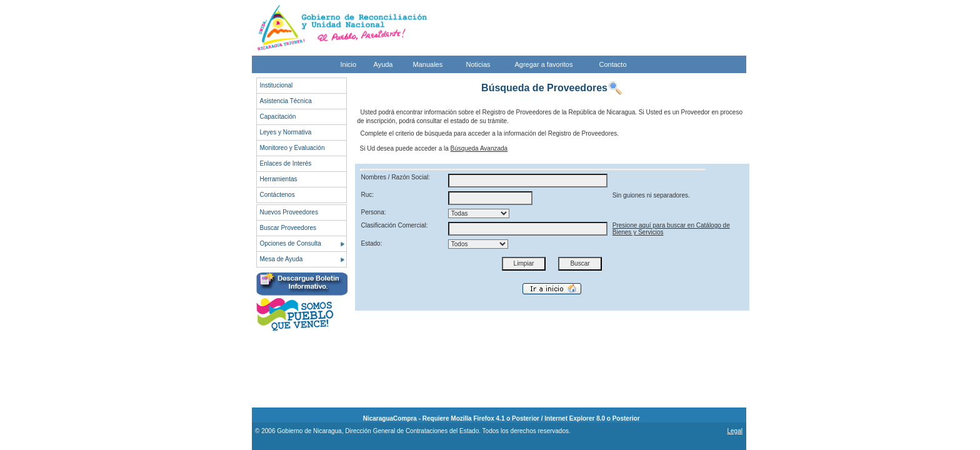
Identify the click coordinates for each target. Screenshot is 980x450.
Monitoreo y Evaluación (292, 148)
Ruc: (368, 195)
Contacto (613, 64)
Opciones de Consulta (291, 243)
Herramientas (279, 179)
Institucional (277, 85)
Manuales (428, 64)
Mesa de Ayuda (282, 259)
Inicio (349, 64)
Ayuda (383, 64)
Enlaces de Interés (286, 163)
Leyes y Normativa (286, 132)
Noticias (478, 64)
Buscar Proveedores (288, 228)
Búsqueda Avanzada (479, 148)
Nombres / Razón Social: (396, 177)
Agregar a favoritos (544, 64)
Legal (734, 431)
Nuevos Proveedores (289, 212)
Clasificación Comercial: (395, 225)
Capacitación (278, 117)
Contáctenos (277, 195)
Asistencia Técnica (286, 101)
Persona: (374, 212)
